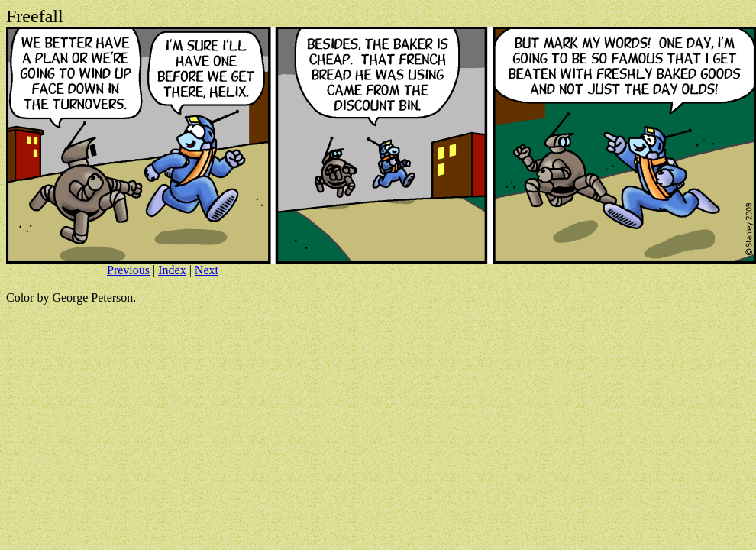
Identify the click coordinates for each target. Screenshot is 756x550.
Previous (128, 270)
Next (207, 270)
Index (172, 270)
